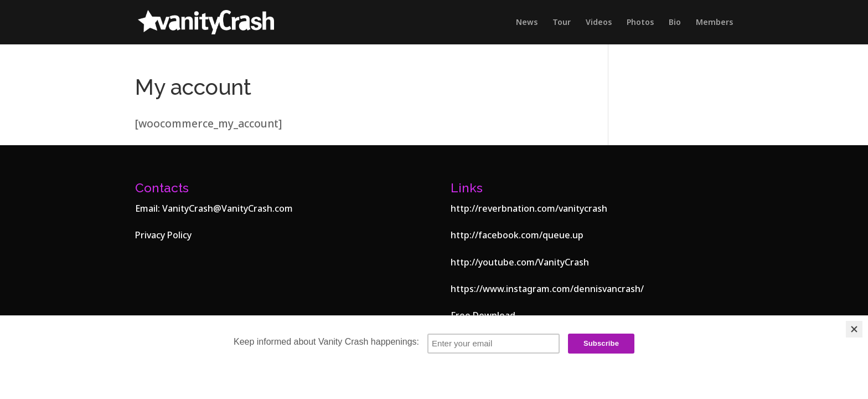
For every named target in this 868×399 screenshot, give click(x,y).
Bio (675, 23)
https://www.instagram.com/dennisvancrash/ (547, 289)
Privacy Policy (163, 235)
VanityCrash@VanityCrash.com (228, 208)
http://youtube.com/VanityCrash (520, 262)
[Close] (854, 329)
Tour (562, 23)
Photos (640, 23)
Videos (599, 23)
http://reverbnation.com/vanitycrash (529, 208)
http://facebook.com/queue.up (517, 235)
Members (714, 23)
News (527, 23)
